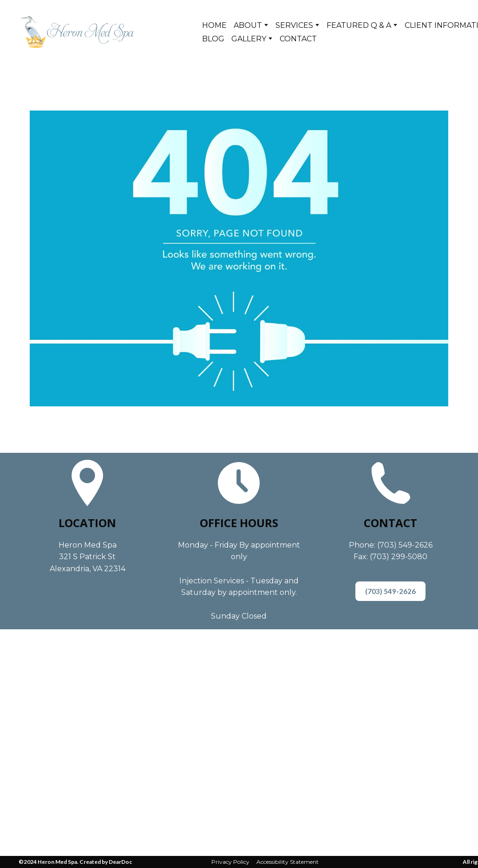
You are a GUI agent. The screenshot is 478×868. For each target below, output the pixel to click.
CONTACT (298, 39)
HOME (214, 25)
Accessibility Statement (288, 862)
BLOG (213, 39)
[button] (390, 591)
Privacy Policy (230, 862)
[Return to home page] (77, 32)
